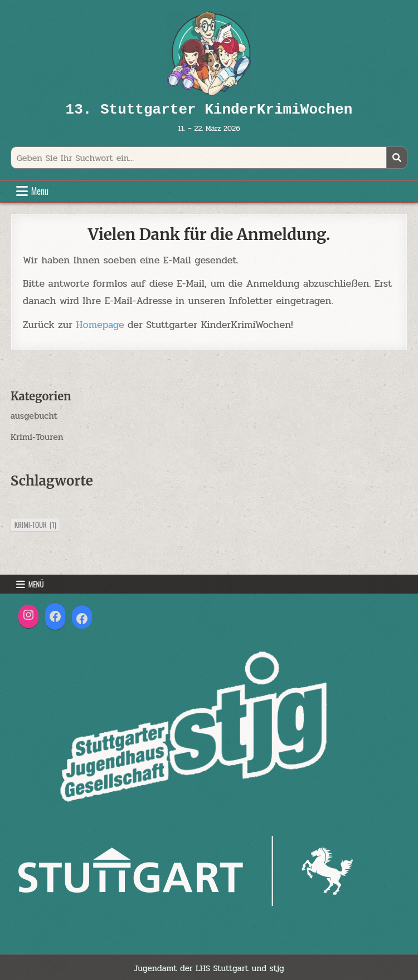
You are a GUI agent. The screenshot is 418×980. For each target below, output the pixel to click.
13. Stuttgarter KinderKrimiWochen (209, 110)
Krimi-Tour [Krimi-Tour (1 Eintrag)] (35, 525)
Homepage (100, 325)
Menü (36, 584)
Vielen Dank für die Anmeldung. (209, 234)
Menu (40, 191)
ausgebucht (34, 416)
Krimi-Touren (37, 437)
